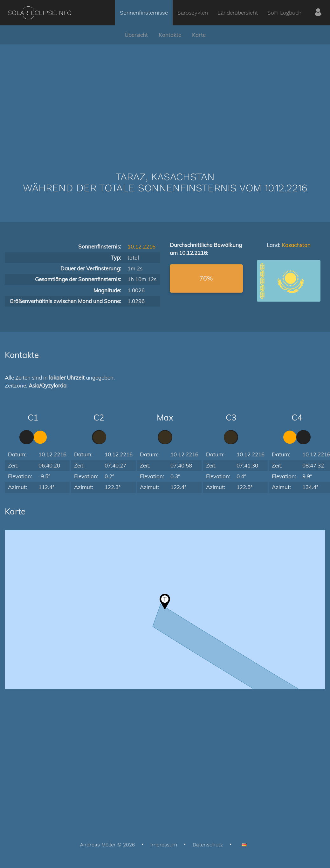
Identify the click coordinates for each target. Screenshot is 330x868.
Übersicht (136, 35)
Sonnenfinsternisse (144, 13)
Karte (199, 35)
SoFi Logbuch (284, 13)
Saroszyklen (193, 13)
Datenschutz (208, 845)
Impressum (164, 845)
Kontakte (170, 35)
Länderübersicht (238, 13)
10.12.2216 (141, 246)
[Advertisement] (165, 98)
